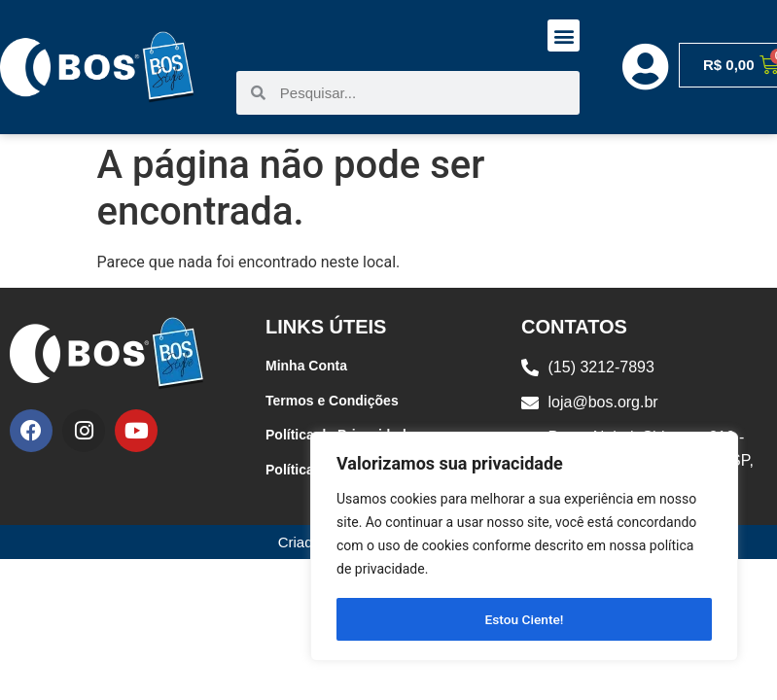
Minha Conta (306, 366)
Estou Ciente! (525, 619)
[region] (524, 547)
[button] (564, 35)
